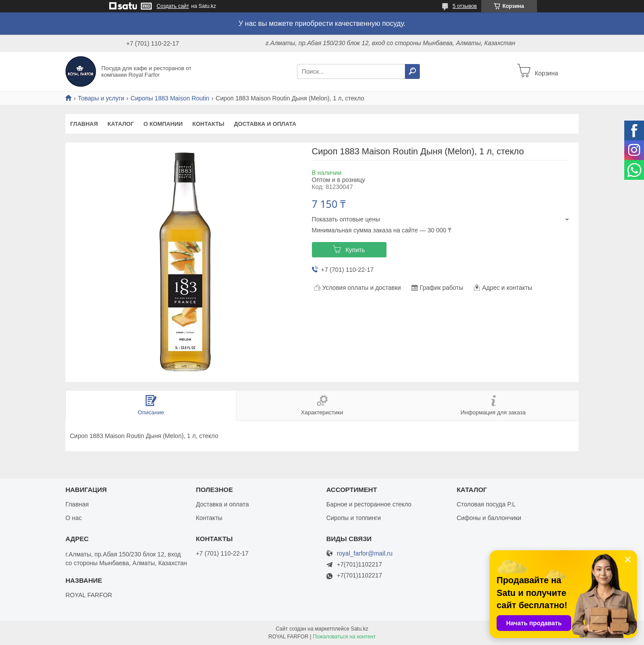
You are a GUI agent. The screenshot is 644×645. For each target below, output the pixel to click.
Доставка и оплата (265, 124)
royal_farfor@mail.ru (365, 554)
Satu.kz (359, 629)
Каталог (121, 124)
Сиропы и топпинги (354, 518)
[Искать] (412, 71)
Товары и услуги (101, 98)
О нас (73, 518)
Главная (84, 124)
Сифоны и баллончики (489, 518)
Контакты (208, 124)
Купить (355, 250)
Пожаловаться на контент (344, 637)
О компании (163, 124)
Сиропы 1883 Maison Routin (170, 98)
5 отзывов (465, 6)
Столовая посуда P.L (486, 504)
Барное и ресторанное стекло (369, 504)
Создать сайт (173, 6)
